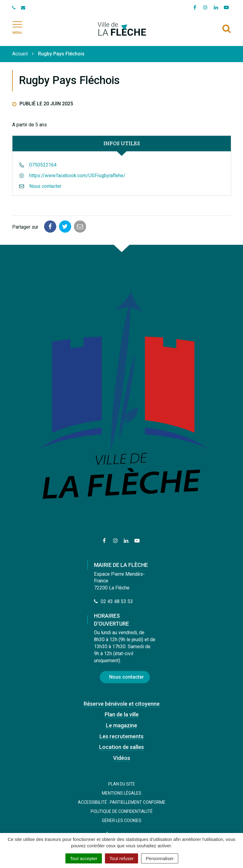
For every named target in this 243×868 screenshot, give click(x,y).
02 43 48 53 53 (113, 601)
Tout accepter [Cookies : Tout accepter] (84, 858)
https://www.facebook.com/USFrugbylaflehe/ (77, 176)
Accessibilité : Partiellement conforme (122, 802)
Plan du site (122, 784)
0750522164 (43, 165)
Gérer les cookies (122, 821)
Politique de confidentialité (122, 811)
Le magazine (121, 725)
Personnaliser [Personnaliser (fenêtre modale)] (160, 858)
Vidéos (122, 758)
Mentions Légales (122, 793)
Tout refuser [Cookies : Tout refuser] (121, 858)
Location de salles (121, 747)
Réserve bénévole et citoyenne (122, 704)
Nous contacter (45, 186)
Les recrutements (121, 736)
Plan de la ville (122, 714)
